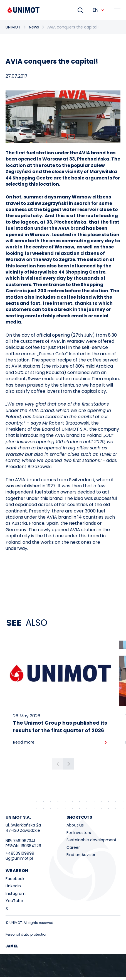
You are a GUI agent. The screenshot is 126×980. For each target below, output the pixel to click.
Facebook (15, 879)
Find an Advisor (81, 855)
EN (99, 10)
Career (73, 847)
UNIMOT (13, 27)
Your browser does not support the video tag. (63, 965)
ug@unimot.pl (19, 858)
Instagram (16, 893)
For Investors (79, 833)
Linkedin (13, 886)
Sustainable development (92, 840)
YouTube (14, 901)
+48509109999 (20, 853)
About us (75, 825)
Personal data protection (27, 934)
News (34, 27)
